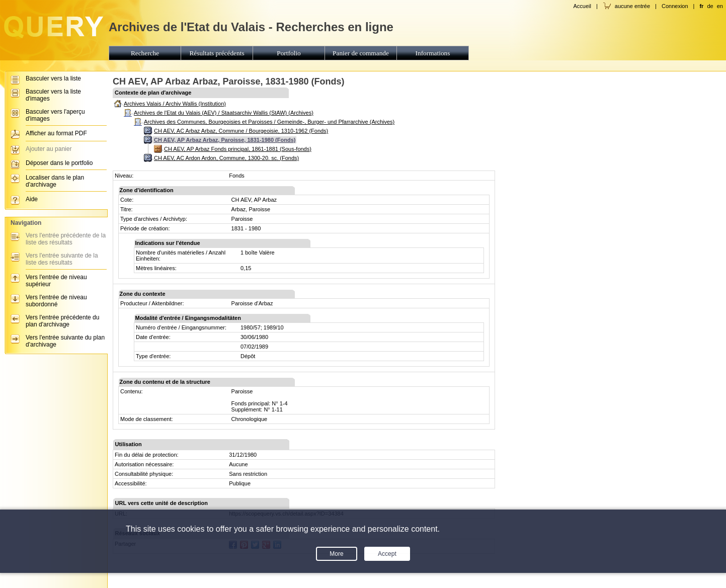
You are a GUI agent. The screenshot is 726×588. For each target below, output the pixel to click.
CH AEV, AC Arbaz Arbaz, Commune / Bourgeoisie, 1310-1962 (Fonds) (241, 131)
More (336, 554)
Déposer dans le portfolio (59, 163)
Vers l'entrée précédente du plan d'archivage (62, 321)
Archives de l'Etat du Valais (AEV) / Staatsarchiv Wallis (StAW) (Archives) (224, 113)
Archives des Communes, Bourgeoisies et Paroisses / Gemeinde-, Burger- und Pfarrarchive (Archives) (269, 122)
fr (701, 6)
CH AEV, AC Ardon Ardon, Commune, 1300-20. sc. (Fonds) (226, 158)
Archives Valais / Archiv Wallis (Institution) (175, 104)
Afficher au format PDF (56, 133)
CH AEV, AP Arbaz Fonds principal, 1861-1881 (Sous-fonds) (238, 149)
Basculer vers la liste (53, 78)
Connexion (675, 6)
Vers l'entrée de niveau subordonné (56, 301)
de (710, 6)
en (720, 6)
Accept (387, 554)
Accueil (582, 6)
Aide (32, 199)
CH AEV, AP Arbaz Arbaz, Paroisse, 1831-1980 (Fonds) (225, 140)
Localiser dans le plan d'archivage (55, 181)
